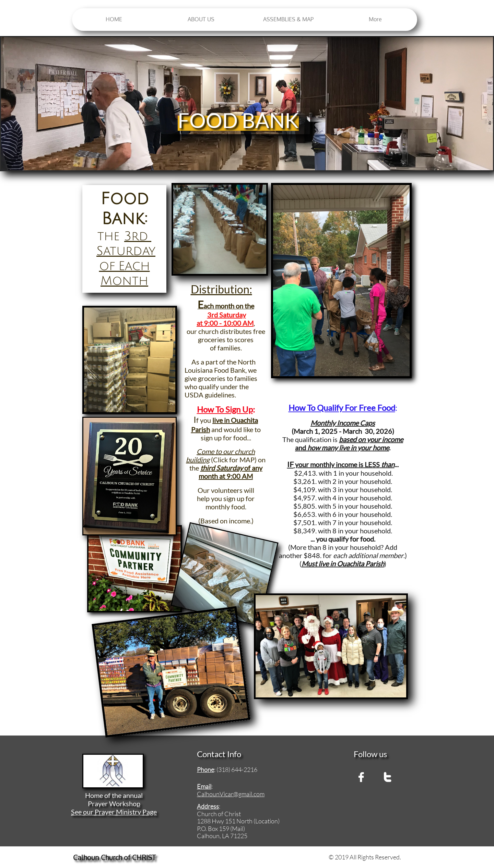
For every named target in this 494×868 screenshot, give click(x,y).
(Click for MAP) (233, 460)
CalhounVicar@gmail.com (231, 794)
